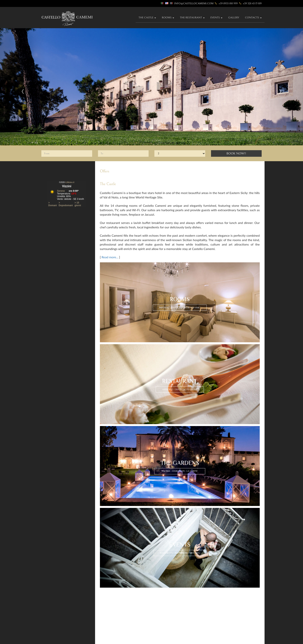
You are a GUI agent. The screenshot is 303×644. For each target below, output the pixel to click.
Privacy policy (218, 618)
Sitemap (214, 628)
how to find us (106, 609)
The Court (159, 624)
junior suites (105, 621)
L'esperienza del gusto (166, 606)
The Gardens (161, 614)
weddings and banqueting (226, 602)
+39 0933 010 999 (226, 3)
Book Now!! (236, 153)
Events (216, 18)
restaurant (160, 599)
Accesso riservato (67, 640)
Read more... (110, 257)
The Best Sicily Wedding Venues (228, 625)
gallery (234, 18)
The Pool (159, 617)
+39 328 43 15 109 (250, 3)
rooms (101, 614)
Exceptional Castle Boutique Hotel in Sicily (235, 622)
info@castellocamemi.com (194, 3)
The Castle (147, 18)
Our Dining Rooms (164, 602)
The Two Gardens (163, 621)
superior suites (106, 624)
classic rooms (106, 627)
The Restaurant (192, 18)
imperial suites (105, 617)
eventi (214, 599)
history (101, 599)
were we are (104, 602)
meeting (215, 606)
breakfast (159, 609)
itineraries (103, 606)
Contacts (253, 18)
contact (215, 614)
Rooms (168, 18)
